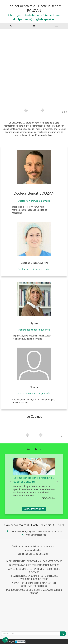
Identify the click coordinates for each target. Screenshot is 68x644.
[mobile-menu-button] (57, 26)
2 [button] (64, 112)
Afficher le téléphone (36, 535)
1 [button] (63, 112)
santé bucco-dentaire (42, 135)
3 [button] (66, 112)
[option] (34, 68)
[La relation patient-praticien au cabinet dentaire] (34, 467)
